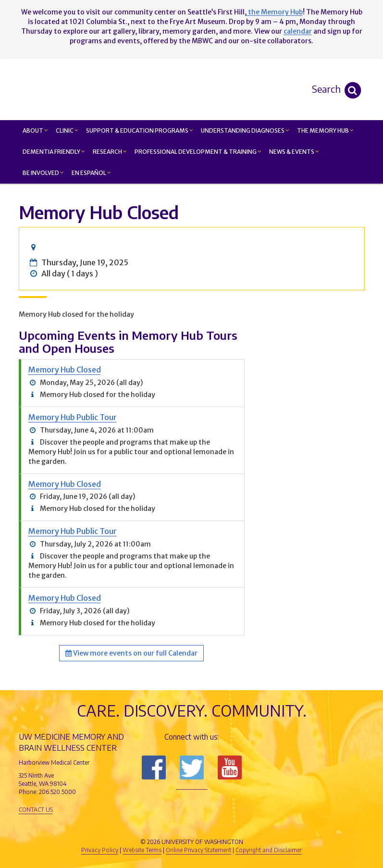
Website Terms (142, 850)
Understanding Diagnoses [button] (245, 130)
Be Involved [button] (43, 173)
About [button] (35, 130)
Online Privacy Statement (198, 850)
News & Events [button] (294, 152)
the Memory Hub (275, 12)
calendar (298, 31)
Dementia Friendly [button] (54, 152)
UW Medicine (112, 826)
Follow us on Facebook (154, 768)
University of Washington (233, 826)
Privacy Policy (100, 850)
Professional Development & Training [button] (198, 152)
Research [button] (110, 152)
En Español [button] (91, 173)
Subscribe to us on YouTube (230, 768)
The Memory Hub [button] (325, 130)
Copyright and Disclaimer (269, 850)
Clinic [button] (67, 130)
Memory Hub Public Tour (73, 417)
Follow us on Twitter (192, 768)
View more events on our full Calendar (131, 653)
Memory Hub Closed (65, 370)
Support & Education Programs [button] (140, 130)
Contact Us (36, 810)
